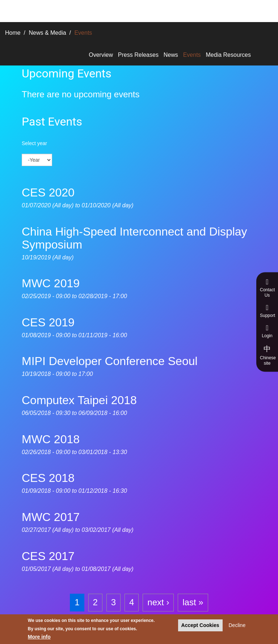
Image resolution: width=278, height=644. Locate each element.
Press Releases (138, 55)
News (171, 55)
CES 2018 (48, 478)
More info (39, 637)
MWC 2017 (51, 517)
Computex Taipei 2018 (79, 400)
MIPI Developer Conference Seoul (110, 361)
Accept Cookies (200, 625)
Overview (101, 55)
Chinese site (268, 355)
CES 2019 (48, 322)
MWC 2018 (51, 439)
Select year (34, 143)
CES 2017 (48, 556)
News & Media (47, 33)
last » (193, 602)
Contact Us (267, 288)
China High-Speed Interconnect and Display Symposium (134, 238)
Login (267, 331)
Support (268, 311)
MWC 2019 (51, 283)
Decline (237, 625)
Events (192, 55)
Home (13, 33)
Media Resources (229, 55)
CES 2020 (48, 192)
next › (158, 602)
